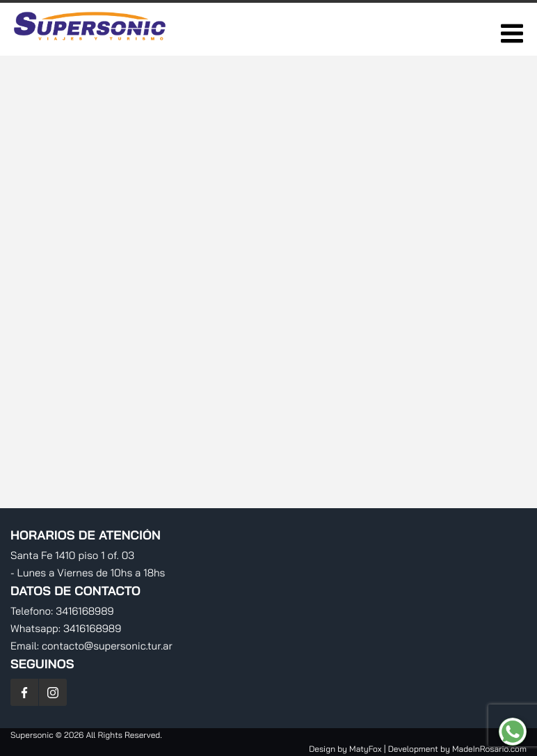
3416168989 (85, 611)
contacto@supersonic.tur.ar (107, 646)
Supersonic (33, 735)
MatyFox (365, 749)
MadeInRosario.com (489, 749)
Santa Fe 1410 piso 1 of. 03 (72, 555)
